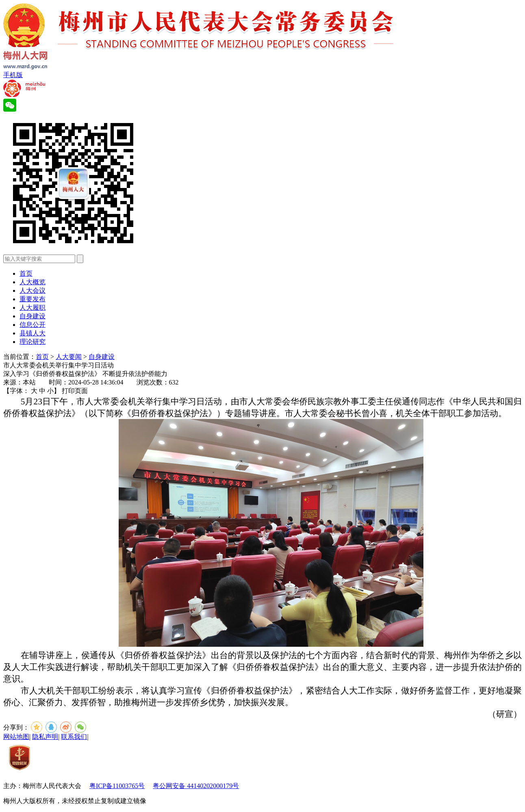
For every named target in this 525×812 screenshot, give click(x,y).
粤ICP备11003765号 (117, 786)
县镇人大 (33, 333)
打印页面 (75, 391)
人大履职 (33, 308)
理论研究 (33, 342)
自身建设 (33, 316)
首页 (26, 273)
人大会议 (33, 290)
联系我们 (74, 737)
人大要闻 (69, 357)
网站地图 (16, 737)
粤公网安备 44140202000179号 (196, 786)
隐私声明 (45, 737)
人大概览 (33, 282)
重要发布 (33, 299)
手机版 (13, 75)
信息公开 (33, 325)
